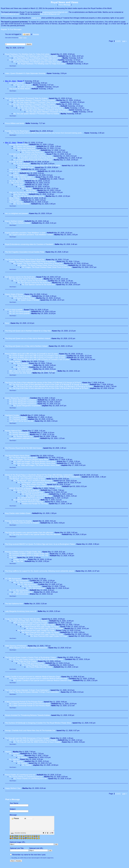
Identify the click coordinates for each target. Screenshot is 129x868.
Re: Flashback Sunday (18, 417)
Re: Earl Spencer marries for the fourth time (26, 279)
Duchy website (15, 361)
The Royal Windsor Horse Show (17, 456)
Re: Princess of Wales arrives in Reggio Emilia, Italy (29, 554)
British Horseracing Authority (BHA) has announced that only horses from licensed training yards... (46, 133)
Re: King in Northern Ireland (20, 223)
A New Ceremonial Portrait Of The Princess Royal (24, 702)
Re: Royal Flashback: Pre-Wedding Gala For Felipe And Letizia (33, 56)
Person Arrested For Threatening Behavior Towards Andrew (27, 715)
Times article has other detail (20, 373)
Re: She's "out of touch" (22, 85)
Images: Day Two (20, 559)
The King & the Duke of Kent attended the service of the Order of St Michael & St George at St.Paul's (43, 383)
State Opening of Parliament (16, 646)
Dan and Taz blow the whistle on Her (23, 192)
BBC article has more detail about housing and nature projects (33, 371)
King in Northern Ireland (14, 221)
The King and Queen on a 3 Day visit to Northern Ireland (26, 346)
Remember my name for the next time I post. (28, 858)
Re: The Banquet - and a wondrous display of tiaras (33, 481)
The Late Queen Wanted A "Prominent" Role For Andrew (26, 98)
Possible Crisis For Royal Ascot (17, 131)
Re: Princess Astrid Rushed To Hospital (24, 523)
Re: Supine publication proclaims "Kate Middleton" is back (31, 235)
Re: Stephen (14, 754)
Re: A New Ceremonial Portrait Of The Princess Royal (30, 704)
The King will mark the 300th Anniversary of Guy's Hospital (27, 738)
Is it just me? (18, 185)
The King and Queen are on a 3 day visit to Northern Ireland (28, 338)
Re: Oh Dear (27, 188)
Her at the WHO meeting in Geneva (23, 171)
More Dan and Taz (20, 194)
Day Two (13, 557)
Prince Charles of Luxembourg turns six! (20, 775)
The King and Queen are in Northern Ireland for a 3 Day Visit (28, 331)
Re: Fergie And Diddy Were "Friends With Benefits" (29, 621)
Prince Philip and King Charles (25, 661)
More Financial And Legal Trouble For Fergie (30, 623)
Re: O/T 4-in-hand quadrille (20, 312)
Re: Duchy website (21, 363)
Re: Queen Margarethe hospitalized (23, 400)
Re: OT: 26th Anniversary (19, 581)
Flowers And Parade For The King (35, 504)
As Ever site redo (16, 162)
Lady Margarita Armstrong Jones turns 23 (21, 611)
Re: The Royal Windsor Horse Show (23, 458)
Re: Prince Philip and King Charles (31, 663)
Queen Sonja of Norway (14, 294)
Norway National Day (13, 431)
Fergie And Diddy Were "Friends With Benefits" (23, 619)
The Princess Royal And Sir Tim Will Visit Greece (24, 448)
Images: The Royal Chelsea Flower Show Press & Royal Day (32, 262)
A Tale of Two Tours (17, 183)
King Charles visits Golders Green (18, 513)
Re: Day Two (18, 561)
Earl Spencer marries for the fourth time (20, 277)
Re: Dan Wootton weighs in (24, 177)
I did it (16, 173)
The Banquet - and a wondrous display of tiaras (27, 479)
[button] (49, 836)
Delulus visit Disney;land (19, 144)
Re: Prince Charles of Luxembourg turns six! (26, 777)
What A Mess (14, 198)
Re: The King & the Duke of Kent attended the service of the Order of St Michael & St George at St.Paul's (49, 384)
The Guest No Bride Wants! (20, 89)
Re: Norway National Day (19, 433)
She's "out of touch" (17, 83)
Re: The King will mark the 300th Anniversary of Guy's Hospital (33, 740)
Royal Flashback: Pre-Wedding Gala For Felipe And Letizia (27, 54)
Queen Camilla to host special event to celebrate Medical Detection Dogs (33, 677)
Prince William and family (15, 123)
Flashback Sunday (12, 415)
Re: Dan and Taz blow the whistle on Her (29, 196)
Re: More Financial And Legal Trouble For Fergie (36, 625)
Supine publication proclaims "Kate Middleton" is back (25, 233)
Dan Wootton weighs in (18, 175)
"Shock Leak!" (15, 200)
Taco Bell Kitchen (16, 202)
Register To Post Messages (11, 29)
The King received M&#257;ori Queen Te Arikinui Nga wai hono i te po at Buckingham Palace (40, 544)
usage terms (36, 18)
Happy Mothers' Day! (13, 788)
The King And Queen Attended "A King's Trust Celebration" (27, 690)
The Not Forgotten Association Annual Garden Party (25, 252)
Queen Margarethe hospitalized (17, 398)
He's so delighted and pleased (16, 213)
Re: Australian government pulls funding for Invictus (33, 156)
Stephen (8, 752)
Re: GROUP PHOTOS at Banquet (26, 490)
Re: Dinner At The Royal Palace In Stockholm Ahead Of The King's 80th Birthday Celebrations (45, 477)
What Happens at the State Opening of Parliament (28, 648)
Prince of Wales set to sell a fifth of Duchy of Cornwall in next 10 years (31, 354)
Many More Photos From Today (34, 484)
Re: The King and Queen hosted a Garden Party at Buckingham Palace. (36, 659)
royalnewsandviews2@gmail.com (55, 12)
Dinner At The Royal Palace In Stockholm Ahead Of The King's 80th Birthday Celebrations (39, 475)
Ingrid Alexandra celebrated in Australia (24, 438)
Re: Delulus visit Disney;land (24, 146)
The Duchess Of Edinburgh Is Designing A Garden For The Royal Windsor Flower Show (38, 723)
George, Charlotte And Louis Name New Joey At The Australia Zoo (30, 731)
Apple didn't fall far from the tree (21, 421)
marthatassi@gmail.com (10, 14)
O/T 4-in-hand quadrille (14, 310)
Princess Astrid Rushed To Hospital (18, 521)
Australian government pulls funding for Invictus (27, 154)
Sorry (7, 323)
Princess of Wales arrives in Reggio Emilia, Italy (23, 552)
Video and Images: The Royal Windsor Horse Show (29, 460)
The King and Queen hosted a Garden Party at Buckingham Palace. (31, 657)
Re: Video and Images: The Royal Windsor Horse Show (34, 461)
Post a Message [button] (65, 5)
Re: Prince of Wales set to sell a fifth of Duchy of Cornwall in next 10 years (37, 356)
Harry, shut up (15, 169)
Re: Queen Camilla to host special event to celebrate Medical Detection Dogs (38, 679)
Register (30, 818)
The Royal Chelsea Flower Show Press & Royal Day (25, 260)
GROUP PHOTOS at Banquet (21, 488)
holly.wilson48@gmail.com (50, 14)
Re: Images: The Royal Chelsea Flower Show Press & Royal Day (38, 263)
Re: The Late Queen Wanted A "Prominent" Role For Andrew (32, 100)
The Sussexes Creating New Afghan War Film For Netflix (39, 166)
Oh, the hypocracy (16, 181)
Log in (26, 34)
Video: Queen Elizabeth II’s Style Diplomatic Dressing (25, 73)
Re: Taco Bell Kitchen (22, 204)
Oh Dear (21, 187)
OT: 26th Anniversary (13, 579)
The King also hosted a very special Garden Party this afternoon (29, 533)
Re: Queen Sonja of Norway (20, 296)
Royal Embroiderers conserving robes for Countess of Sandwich (29, 244)
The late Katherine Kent (14, 604)
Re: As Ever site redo (22, 164)
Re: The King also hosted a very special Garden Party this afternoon (35, 534)
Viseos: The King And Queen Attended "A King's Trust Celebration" (34, 692)
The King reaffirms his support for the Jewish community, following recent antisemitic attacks (40, 571)
